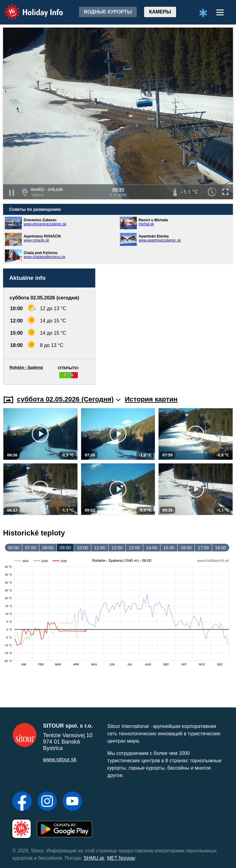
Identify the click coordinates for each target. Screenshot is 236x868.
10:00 (82, 548)
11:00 (100, 548)
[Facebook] (22, 802)
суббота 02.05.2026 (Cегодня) (69, 399)
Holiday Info (28, 8)
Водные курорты (108, 12)
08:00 (48, 548)
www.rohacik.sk (36, 240)
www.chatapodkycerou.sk (44, 257)
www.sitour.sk (60, 759)
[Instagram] (47, 802)
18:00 (221, 548)
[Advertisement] (167, 327)
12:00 (117, 548)
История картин (151, 399)
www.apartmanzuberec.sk (160, 240)
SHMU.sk (94, 858)
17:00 (203, 548)
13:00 (134, 548)
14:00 (151, 548)
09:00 (65, 548)
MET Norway (121, 858)
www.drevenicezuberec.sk (45, 224)
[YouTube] (72, 802)
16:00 (186, 548)
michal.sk (146, 224)
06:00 (14, 548)
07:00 (31, 548)
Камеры (160, 12)
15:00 (169, 548)
